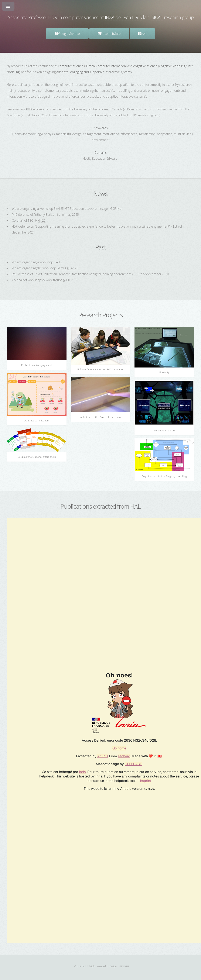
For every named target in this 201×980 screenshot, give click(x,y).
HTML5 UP (124, 966)
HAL (142, 34)
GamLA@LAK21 (67, 268)
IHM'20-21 (72, 280)
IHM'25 (41, 220)
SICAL (157, 17)
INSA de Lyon (118, 17)
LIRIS (137, 17)
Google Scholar (67, 34)
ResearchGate (109, 34)
